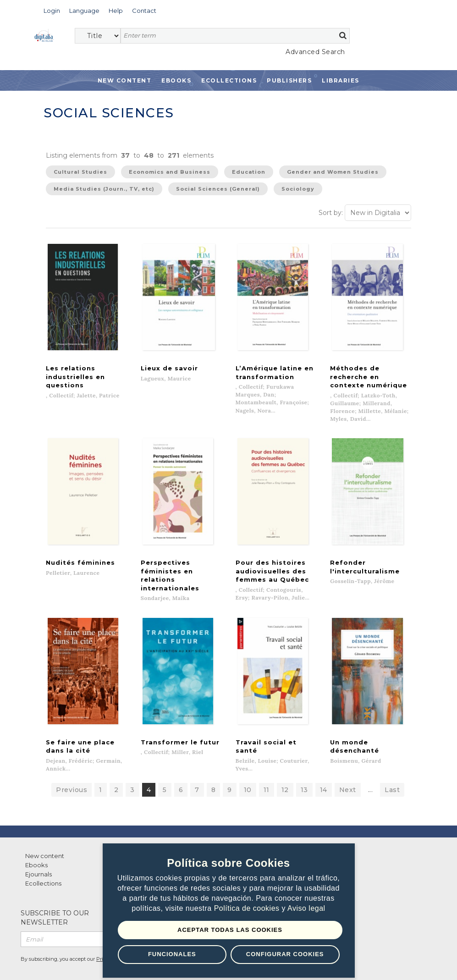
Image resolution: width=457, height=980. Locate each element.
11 (267, 768)
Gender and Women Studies (333, 172)
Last (392, 768)
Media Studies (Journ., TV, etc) (104, 189)
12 (285, 768)
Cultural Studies (80, 172)
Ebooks (176, 80)
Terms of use (55, 963)
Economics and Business (170, 172)
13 (304, 768)
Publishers (289, 80)
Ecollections (229, 80)
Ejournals (39, 853)
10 (248, 768)
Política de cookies (248, 909)
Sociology (298, 189)
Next (348, 768)
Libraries (341, 80)
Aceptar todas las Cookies (230, 930)
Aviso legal (306, 909)
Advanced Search (315, 52)
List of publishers (157, 834)
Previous (72, 768)
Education (249, 172)
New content (45, 834)
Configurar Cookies (285, 954)
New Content (125, 80)
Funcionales (172, 954)
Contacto (254, 834)
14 (324, 768)
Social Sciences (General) (218, 189)
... (371, 768)
